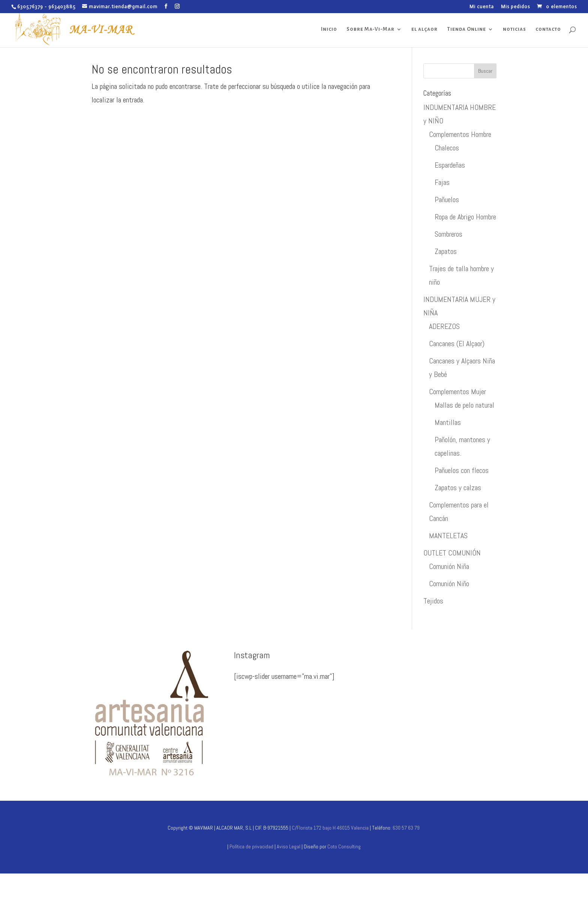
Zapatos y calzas (458, 488)
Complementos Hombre (460, 134)
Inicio (329, 29)
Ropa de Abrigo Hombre (465, 217)
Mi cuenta (482, 7)
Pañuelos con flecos (462, 470)
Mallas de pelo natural (464, 405)
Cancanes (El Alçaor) (457, 344)
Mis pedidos (515, 7)
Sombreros (448, 234)
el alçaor (424, 29)
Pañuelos (447, 200)
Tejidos (433, 601)
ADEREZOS (444, 326)
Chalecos (447, 148)
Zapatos (446, 251)
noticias (514, 29)
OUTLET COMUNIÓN (452, 553)
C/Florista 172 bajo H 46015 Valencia (330, 828)
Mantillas (448, 422)
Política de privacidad (251, 846)
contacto (548, 29)
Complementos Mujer (457, 392)
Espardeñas (450, 165)
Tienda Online (466, 29)
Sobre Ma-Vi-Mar (370, 29)
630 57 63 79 (406, 828)
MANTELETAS (448, 536)
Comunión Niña (449, 566)
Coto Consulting (344, 846)
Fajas (442, 182)
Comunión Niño (449, 584)
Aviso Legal (289, 846)
